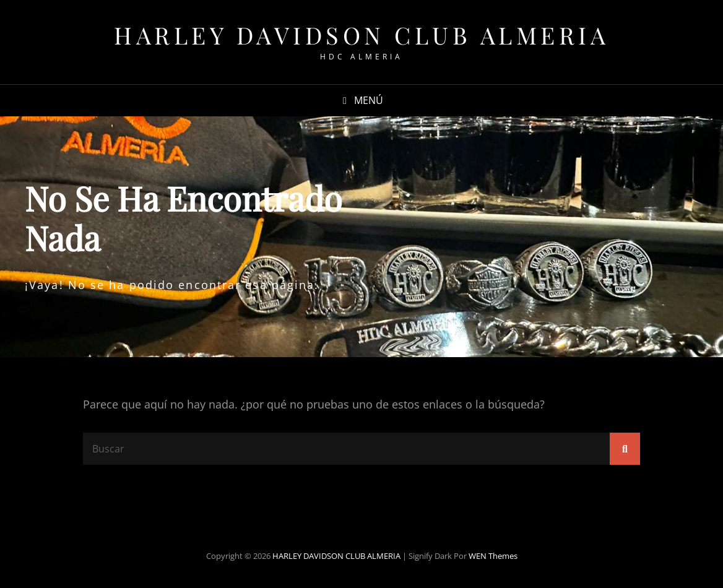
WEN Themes (493, 556)
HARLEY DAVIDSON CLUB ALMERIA (361, 35)
